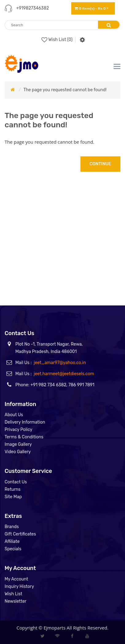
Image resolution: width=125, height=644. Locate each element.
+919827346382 (32, 8)
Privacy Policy (18, 430)
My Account (16, 579)
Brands (12, 527)
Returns (13, 489)
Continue (100, 164)
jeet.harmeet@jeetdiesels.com (64, 374)
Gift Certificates (20, 534)
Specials (13, 549)
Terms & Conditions (24, 437)
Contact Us (16, 482)
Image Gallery (18, 444)
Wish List (14, 594)
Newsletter (16, 601)
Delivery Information (25, 422)
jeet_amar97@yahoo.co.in (60, 363)
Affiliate (12, 541)
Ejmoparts (55, 628)
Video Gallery (18, 452)
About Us (14, 415)
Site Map (13, 497)
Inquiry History (19, 587)
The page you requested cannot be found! (65, 90)
